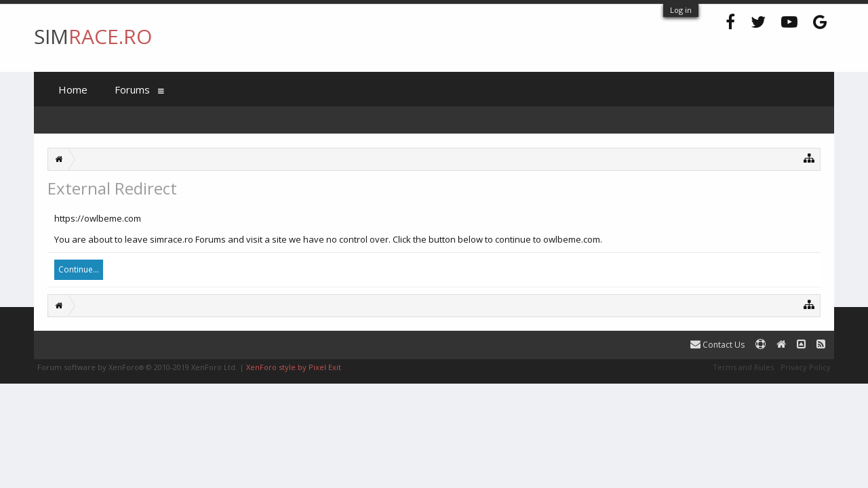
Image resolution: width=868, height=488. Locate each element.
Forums (132, 89)
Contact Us (717, 345)
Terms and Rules (743, 367)
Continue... (79, 269)
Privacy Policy (806, 367)
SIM (93, 36)
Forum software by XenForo (137, 367)
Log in (681, 10)
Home (73, 89)
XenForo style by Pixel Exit (294, 367)
